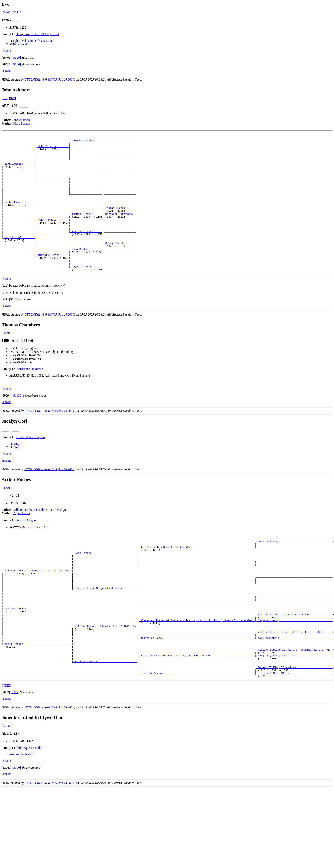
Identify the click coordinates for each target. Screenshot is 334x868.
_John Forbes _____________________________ (105, 583)
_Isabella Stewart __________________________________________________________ (197, 728)
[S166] (17, 64)
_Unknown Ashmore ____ (86, 142)
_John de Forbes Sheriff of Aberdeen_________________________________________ (197, 576)
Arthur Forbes (17, 650)
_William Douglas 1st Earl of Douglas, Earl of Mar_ (294, 699)
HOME (6, 71)
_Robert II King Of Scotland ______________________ (294, 721)
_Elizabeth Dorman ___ (86, 251)
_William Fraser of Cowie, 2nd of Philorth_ (105, 671)
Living (15, 471)
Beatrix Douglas (26, 548)
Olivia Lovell (19, 44)
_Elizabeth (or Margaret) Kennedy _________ (105, 626)
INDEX (6, 51)
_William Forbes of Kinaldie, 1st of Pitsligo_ (37, 604)
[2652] (6, 515)
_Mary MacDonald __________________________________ (294, 685)
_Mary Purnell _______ (19, 258)
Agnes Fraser (22, 541)
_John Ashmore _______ (53, 149)
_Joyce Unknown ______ (86, 294)
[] (7, 58)
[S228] (17, 58)
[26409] (7, 12)
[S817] (13, 327)
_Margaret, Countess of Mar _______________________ (294, 706)
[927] (13, 98)
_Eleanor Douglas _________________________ (105, 714)
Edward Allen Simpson (30, 465)
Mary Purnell (22, 123)
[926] (5, 98)
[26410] (17, 12)
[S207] (15, 747)
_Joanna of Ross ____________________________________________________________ (197, 685)
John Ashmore (22, 120)
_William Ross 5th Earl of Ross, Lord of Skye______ (294, 678)
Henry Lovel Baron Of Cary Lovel (37, 34)
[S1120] (17, 423)
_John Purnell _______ (53, 237)
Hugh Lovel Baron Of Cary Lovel (32, 41)
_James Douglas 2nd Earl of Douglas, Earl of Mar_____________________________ (197, 706)
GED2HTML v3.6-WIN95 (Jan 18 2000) (50, 79)
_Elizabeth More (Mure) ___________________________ (294, 728)
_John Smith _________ (86, 272)
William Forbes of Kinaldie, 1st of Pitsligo (39, 537)
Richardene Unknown (29, 396)
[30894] (7, 360)
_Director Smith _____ (53, 279)
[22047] (7, 781)
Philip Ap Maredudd (28, 803)
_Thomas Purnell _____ (120, 223)
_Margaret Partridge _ (120, 230)
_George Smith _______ (120, 265)
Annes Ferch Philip (23, 809)
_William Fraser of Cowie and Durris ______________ (294, 657)
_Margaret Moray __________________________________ (294, 664)
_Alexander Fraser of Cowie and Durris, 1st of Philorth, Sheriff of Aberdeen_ (197, 664)
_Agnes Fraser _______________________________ (37, 692)
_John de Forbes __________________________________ (294, 569)
